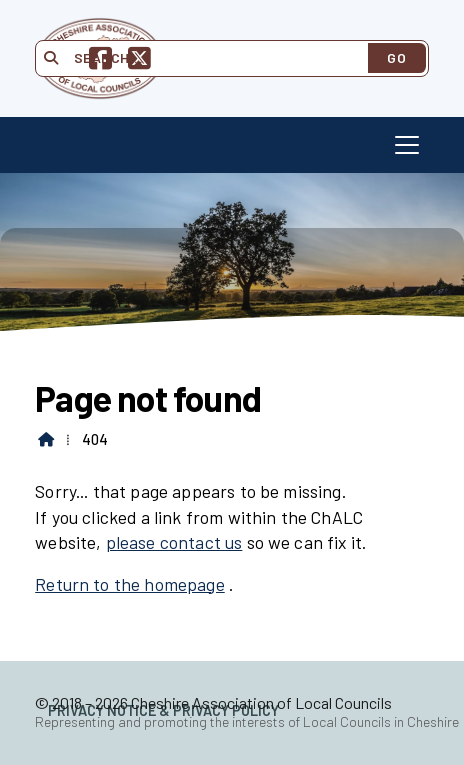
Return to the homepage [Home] (130, 584)
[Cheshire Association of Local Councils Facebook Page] (100, 61)
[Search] (213, 58)
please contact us (174, 542)
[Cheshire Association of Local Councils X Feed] (139, 61)
